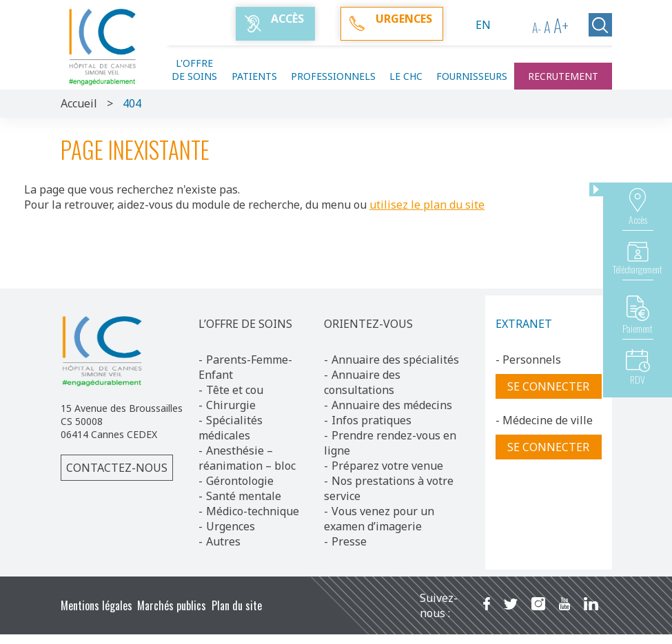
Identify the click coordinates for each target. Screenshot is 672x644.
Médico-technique (253, 511)
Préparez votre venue (387, 466)
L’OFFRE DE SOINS (245, 324)
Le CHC (406, 76)
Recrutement (563, 76)
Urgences (231, 526)
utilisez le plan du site (427, 205)
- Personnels (528, 360)
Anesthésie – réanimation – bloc (247, 458)
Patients (254, 76)
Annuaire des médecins (392, 405)
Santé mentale (244, 496)
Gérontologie (240, 481)
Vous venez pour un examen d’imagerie (379, 519)
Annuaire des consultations (362, 382)
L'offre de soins (194, 70)
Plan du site (237, 605)
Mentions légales (96, 605)
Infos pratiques (371, 420)
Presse (349, 541)
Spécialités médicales (231, 428)
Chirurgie (231, 405)
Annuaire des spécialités (395, 360)
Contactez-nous (117, 468)
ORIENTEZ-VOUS (368, 324)
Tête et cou (235, 390)
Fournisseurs (472, 76)
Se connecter (548, 386)
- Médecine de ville (544, 420)
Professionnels (333, 76)
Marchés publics (172, 605)
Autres (223, 541)
